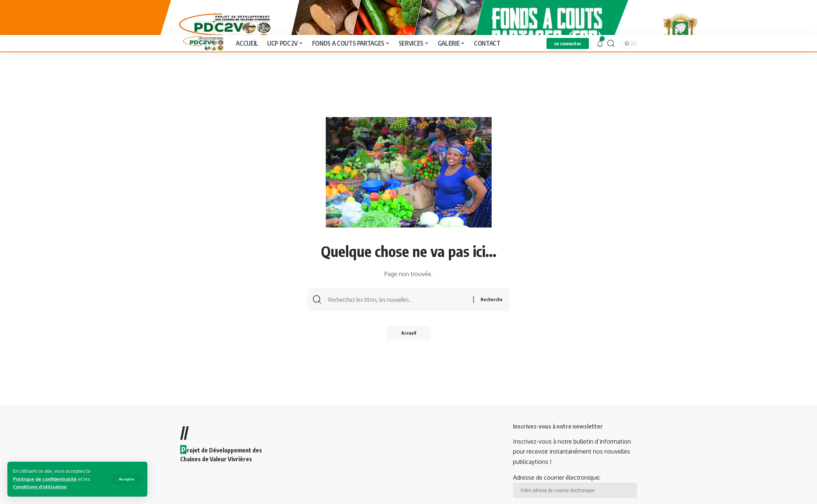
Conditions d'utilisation (40, 487)
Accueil (409, 361)
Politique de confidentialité (45, 479)
